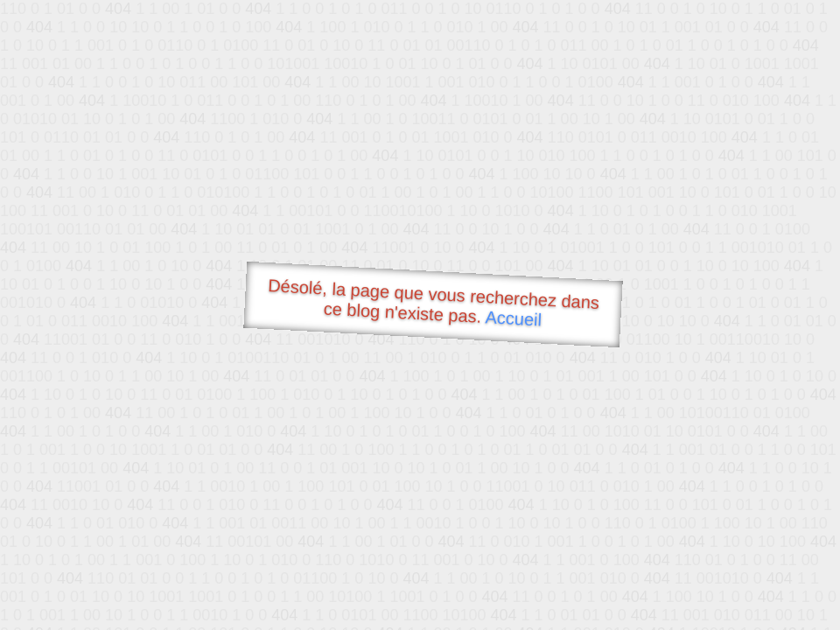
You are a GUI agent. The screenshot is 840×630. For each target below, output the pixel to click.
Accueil (514, 318)
